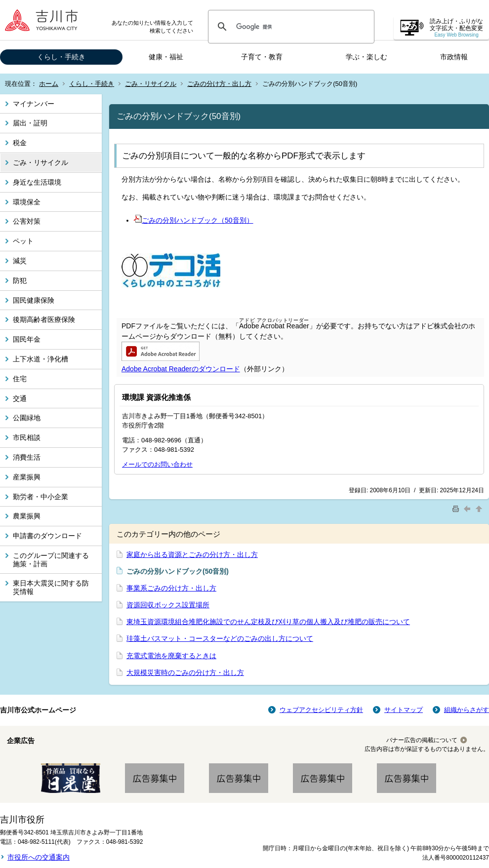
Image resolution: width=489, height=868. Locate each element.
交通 (20, 398)
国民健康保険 (34, 300)
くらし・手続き (61, 57)
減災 (20, 261)
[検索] (290, 27)
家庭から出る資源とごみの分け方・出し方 (192, 554)
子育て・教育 (262, 57)
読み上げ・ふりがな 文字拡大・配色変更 (456, 28)
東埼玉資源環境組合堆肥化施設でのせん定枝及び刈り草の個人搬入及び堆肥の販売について (268, 622)
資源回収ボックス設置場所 (168, 605)
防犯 (20, 280)
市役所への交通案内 (39, 857)
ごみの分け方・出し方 (219, 84)
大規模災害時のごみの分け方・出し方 (185, 672)
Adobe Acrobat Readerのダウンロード (181, 369)
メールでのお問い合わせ (157, 464)
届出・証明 (30, 123)
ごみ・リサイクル (151, 84)
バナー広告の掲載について (422, 740)
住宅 (20, 379)
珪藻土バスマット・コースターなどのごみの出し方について (220, 638)
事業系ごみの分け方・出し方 (171, 588)
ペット (23, 241)
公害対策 (27, 221)
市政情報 (454, 57)
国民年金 (27, 339)
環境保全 (27, 202)
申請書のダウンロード (47, 536)
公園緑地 (27, 418)
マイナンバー (34, 104)
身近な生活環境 (37, 182)
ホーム (49, 84)
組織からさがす (467, 710)
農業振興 (27, 516)
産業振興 (27, 477)
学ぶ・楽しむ (367, 57)
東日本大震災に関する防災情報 (51, 587)
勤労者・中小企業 (41, 497)
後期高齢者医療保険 (44, 319)
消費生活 (27, 457)
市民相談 (27, 437)
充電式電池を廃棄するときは (171, 656)
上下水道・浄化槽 (41, 359)
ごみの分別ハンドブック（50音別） (194, 220)
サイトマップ (404, 710)
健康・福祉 (166, 57)
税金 (20, 143)
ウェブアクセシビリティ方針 (321, 710)
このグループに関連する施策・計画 (51, 560)
